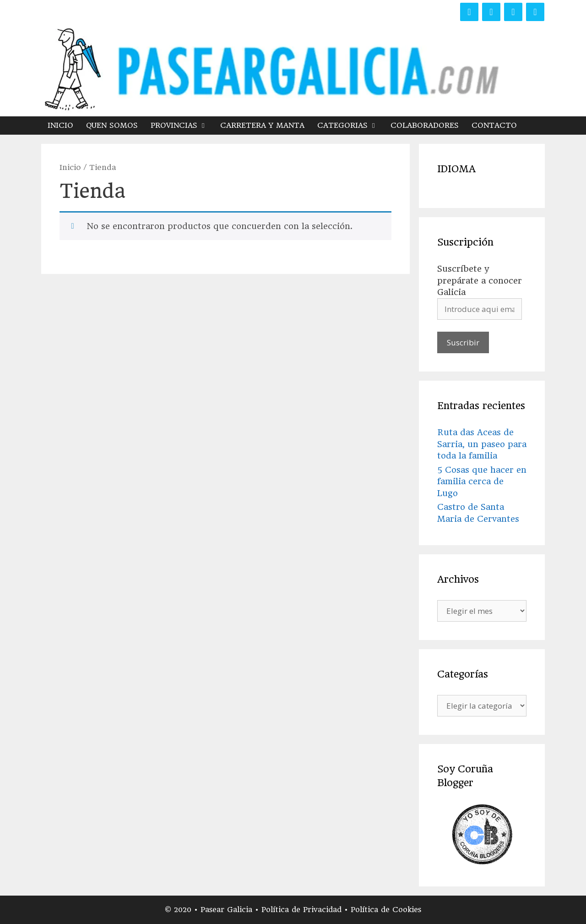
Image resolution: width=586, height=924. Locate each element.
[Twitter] (491, 12)
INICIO (60, 125)
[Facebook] (469, 12)
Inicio (70, 167)
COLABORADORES (425, 125)
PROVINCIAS (182, 126)
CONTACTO (494, 125)
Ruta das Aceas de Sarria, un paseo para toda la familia (482, 444)
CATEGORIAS (351, 126)
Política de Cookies (386, 910)
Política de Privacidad (303, 910)
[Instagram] (513, 12)
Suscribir (463, 342)
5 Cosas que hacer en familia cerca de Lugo (482, 481)
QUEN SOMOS (112, 125)
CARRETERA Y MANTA (262, 125)
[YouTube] (535, 12)
